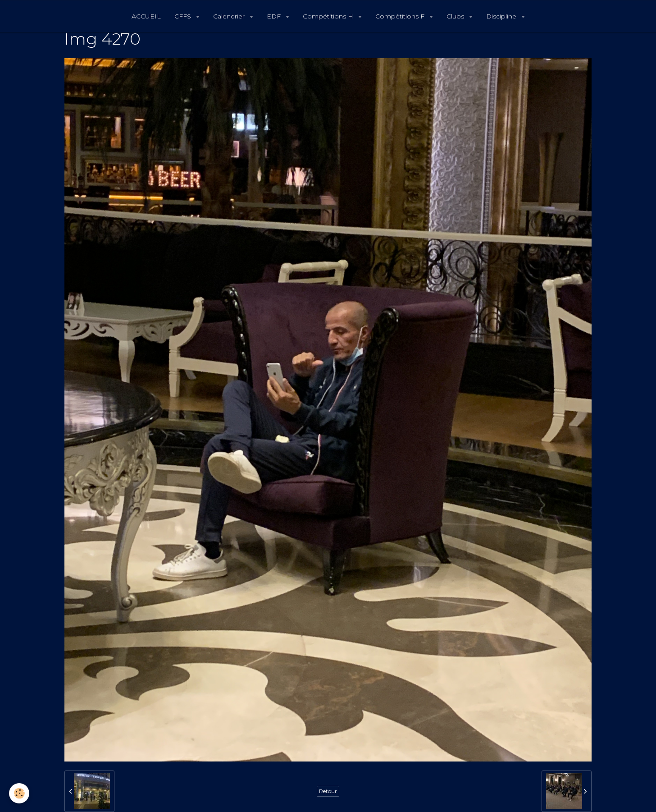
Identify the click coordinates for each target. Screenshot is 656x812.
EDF (275, 16)
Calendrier (230, 16)
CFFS (184, 16)
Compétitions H (329, 16)
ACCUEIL (146, 16)
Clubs (456, 16)
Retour (328, 791)
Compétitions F (401, 16)
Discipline (502, 16)
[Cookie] (19, 793)
